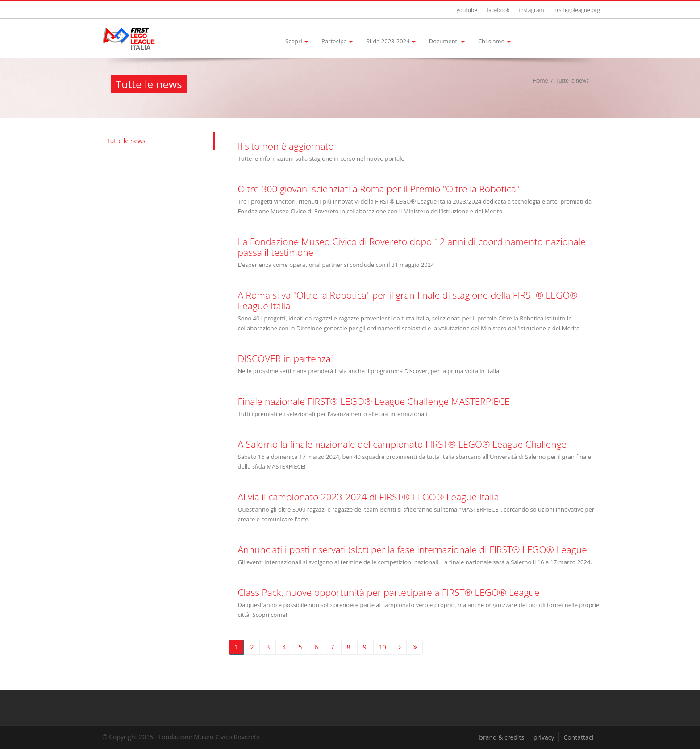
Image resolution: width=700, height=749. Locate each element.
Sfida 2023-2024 (391, 41)
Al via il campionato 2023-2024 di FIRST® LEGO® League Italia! (370, 497)
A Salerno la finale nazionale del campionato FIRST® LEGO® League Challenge (402, 444)
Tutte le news (126, 141)
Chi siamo (494, 41)
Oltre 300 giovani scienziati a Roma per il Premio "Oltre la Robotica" (379, 189)
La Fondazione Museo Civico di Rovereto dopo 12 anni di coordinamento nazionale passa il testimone (412, 247)
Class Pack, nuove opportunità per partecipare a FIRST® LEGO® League (389, 592)
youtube (467, 10)
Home (541, 81)
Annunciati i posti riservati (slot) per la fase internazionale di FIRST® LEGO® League (412, 549)
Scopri (297, 41)
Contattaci (578, 737)
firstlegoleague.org (577, 10)
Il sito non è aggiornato (286, 146)
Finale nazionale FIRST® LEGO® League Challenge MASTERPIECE (374, 401)
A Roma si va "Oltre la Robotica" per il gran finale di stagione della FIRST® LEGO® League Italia (408, 300)
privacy (544, 737)
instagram (531, 10)
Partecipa (337, 41)
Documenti (447, 41)
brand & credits (502, 737)
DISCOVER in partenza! (286, 358)
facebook (498, 10)
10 (383, 647)
